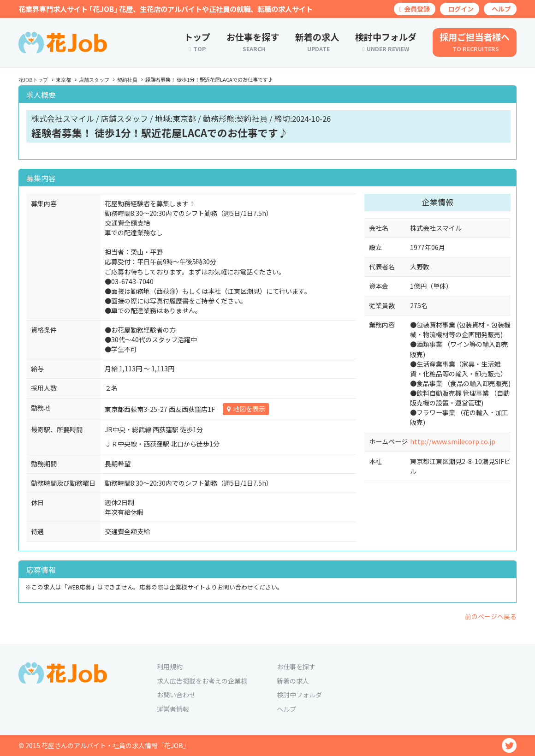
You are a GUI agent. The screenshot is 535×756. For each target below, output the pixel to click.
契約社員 (127, 80)
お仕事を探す (296, 667)
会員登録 (415, 9)
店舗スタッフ (94, 80)
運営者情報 (173, 709)
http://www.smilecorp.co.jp (453, 441)
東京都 (63, 80)
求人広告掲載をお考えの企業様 (202, 681)
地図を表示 (249, 409)
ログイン (461, 9)
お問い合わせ (176, 695)
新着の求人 (293, 681)
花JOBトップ (33, 80)
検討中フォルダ (299, 695)
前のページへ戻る (491, 616)
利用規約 (170, 667)
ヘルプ (501, 9)
